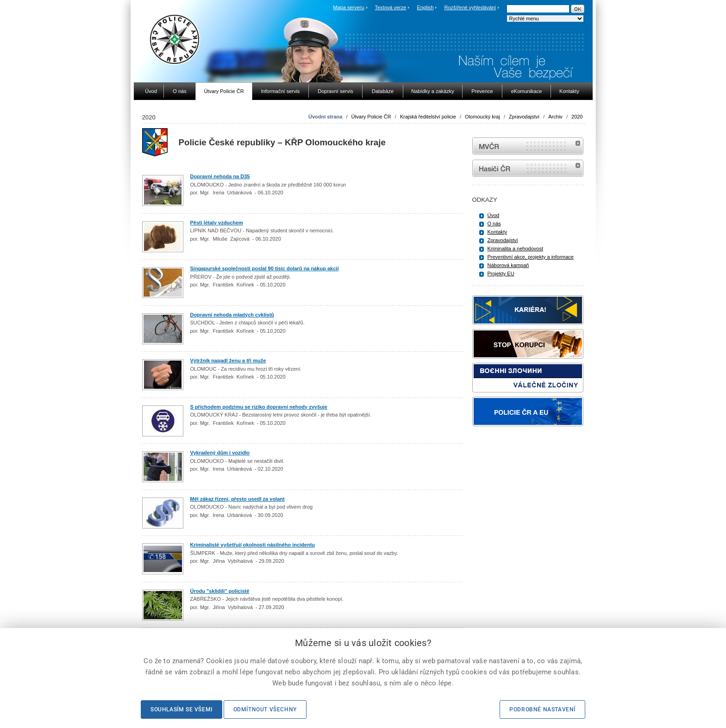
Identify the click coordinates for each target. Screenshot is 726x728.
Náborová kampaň (508, 265)
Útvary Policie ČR (371, 117)
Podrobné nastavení (542, 709)
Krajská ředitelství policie (428, 117)
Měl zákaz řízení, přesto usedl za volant (238, 499)
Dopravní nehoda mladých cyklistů (232, 315)
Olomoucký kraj (482, 117)
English (425, 7)
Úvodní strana (325, 117)
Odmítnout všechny (265, 709)
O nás (494, 224)
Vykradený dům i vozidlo (220, 453)
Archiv (555, 117)
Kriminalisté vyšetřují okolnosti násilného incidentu (253, 545)
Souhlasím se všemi (181, 709)
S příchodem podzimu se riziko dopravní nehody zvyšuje (259, 407)
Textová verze (390, 7)
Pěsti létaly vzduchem (217, 223)
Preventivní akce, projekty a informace (531, 257)
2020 (577, 117)
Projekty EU (501, 274)
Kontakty (498, 232)
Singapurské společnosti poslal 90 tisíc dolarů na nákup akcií (265, 268)
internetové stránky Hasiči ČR (528, 168)
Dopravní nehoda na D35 (220, 176)
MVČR (528, 146)
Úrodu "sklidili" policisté (220, 591)
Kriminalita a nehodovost (515, 249)
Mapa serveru (348, 7)
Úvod (494, 215)
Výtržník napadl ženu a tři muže (228, 361)
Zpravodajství (524, 117)
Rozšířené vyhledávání (470, 7)
